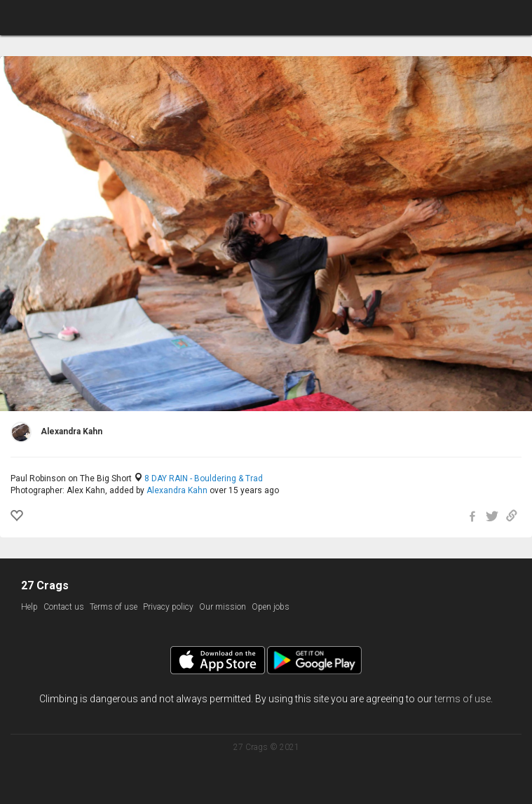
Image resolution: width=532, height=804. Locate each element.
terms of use (463, 699)
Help (29, 607)
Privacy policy (168, 607)
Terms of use (114, 607)
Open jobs (271, 607)
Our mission (223, 607)
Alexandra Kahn (177, 490)
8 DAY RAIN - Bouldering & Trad (204, 478)
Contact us (64, 607)
